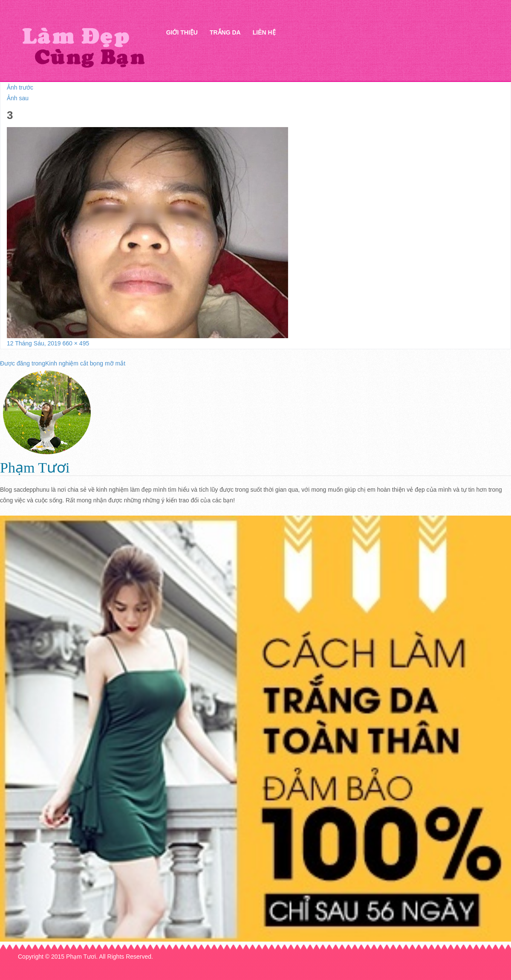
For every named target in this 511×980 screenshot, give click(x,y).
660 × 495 (76, 343)
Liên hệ (264, 32)
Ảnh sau (18, 98)
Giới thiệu (182, 32)
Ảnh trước (20, 87)
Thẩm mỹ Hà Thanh (83, 47)
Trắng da (225, 32)
